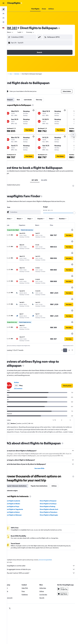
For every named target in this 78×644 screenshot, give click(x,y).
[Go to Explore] (3, 22)
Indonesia (23, 74)
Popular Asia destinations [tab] (45, 465)
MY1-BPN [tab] (38, 180)
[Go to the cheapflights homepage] (15, 3)
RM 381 (18, 28)
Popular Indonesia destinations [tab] (23, 465)
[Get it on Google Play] (64, 570)
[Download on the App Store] (64, 574)
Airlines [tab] (60, 465)
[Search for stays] (3, 14)
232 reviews (24, 365)
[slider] (76, 213)
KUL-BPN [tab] (47, 180)
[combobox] (37, 32)
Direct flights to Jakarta (19, 479)
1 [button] (65, 327)
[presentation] (65, 28)
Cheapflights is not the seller (44, 544)
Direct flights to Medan (19, 482)
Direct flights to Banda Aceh (52, 488)
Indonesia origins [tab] (18, 469)
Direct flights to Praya (18, 485)
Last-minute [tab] (34, 100)
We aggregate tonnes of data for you (44, 548)
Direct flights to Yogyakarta (20, 488)
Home (12, 74)
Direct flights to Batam (19, 491)
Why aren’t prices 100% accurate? (44, 552)
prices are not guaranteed (51, 538)
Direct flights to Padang (51, 485)
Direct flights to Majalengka (52, 494)
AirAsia (23, 359)
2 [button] (69, 327)
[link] (67, 362)
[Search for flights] (3, 9)
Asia (17, 74)
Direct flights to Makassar (20, 494)
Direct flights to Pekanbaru (52, 491)
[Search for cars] (3, 18)
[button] (3, 3)
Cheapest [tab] (16, 100)
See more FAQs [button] (43, 447)
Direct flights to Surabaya (51, 482)
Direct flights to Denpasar (51, 479)
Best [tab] (24, 100)
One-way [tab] (45, 100)
